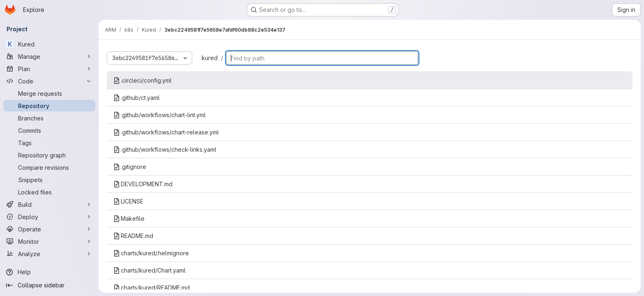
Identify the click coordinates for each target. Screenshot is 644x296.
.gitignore (130, 167)
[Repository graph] (49, 155)
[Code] (49, 81)
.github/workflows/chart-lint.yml (160, 115)
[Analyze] (49, 254)
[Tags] (49, 143)
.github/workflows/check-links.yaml (165, 149)
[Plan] (49, 69)
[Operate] (49, 229)
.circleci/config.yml (143, 80)
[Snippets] (49, 180)
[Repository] (49, 106)
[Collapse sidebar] (49, 285)
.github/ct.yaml (137, 98)
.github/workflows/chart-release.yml (166, 132)
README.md (133, 236)
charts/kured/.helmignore (151, 253)
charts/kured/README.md (152, 288)
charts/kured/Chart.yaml (149, 270)
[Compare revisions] (49, 167)
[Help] (49, 272)
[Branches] (49, 118)
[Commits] (49, 130)
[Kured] (49, 44)
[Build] (49, 204)
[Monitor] (49, 241)
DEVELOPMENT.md (143, 184)
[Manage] (49, 56)
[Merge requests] (49, 93)
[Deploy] (49, 217)
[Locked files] (49, 192)
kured (210, 58)
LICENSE (128, 201)
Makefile (129, 219)
